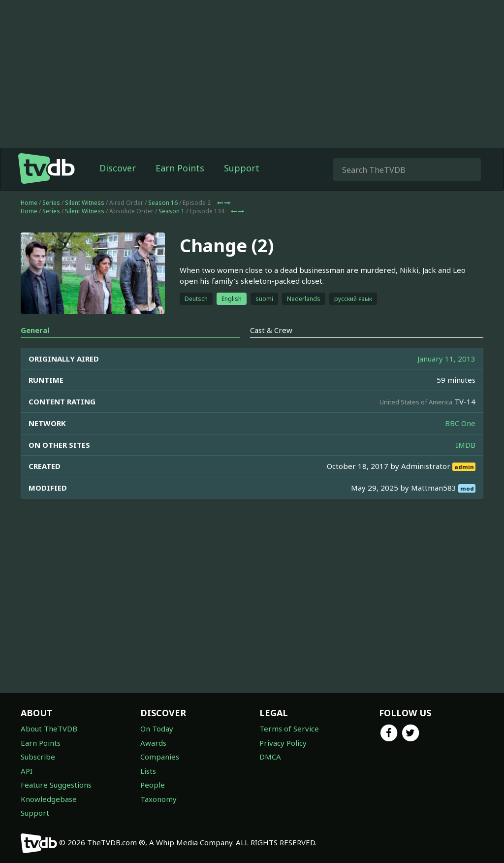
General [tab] (35, 330)
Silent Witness (85, 203)
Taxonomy (158, 799)
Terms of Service (289, 729)
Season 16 (163, 203)
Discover (118, 168)
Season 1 (172, 211)
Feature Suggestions (56, 785)
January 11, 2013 (446, 359)
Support (242, 168)
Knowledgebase (49, 799)
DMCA (270, 757)
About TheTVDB (49, 729)
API (27, 771)
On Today (157, 729)
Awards (153, 743)
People (153, 785)
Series (51, 203)
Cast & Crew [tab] (271, 330)
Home (29, 203)
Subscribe (38, 757)
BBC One (460, 423)
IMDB (466, 445)
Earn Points (180, 168)
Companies (160, 757)
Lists (148, 771)
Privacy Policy (283, 743)
